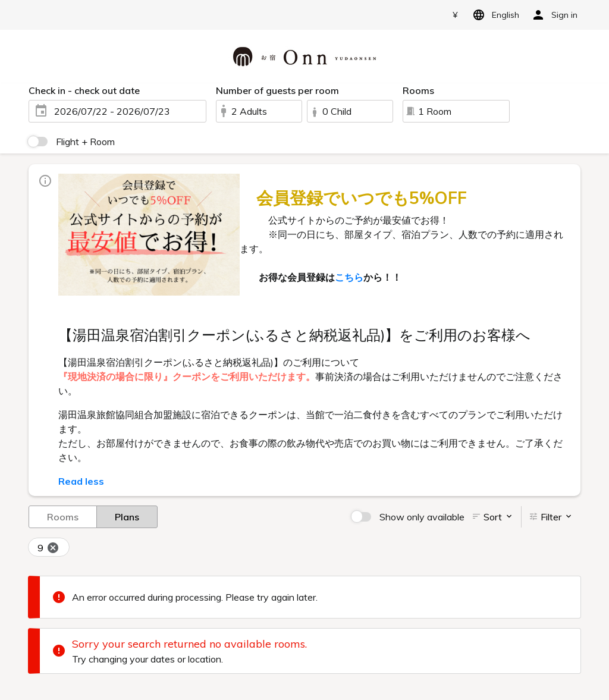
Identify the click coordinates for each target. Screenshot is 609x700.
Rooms (63, 516)
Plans (127, 516)
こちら (349, 277)
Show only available (422, 517)
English (494, 15)
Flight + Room (85, 142)
